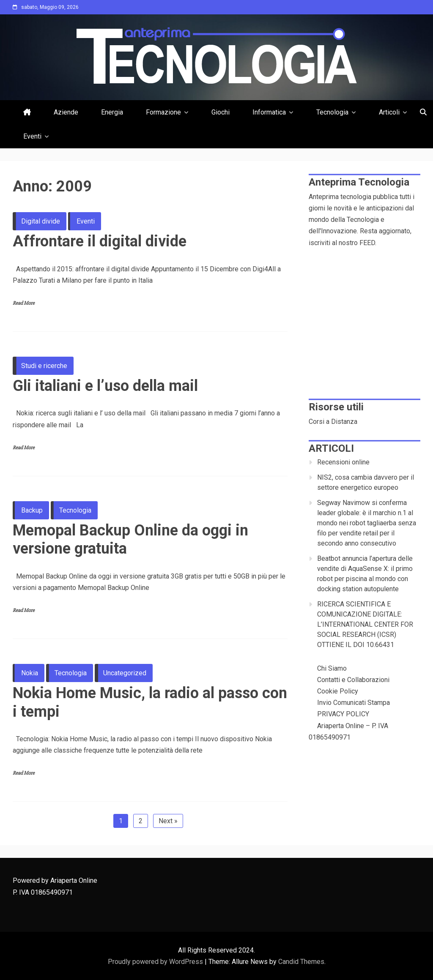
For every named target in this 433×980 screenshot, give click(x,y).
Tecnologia (332, 112)
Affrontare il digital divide (100, 241)
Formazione (163, 112)
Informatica (269, 112)
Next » (168, 821)
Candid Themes (301, 962)
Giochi (221, 112)
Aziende (66, 112)
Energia (112, 112)
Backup (32, 510)
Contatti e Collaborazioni (353, 680)
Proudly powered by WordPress (156, 962)
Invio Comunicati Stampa (354, 703)
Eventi (32, 136)
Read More (24, 303)
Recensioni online (343, 462)
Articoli (389, 112)
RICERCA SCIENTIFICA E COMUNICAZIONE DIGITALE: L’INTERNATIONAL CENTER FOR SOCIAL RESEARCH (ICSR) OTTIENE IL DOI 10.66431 (365, 624)
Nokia (30, 673)
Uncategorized (125, 673)
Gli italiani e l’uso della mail (105, 386)
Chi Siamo (332, 668)
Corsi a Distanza (333, 422)
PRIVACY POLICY (343, 714)
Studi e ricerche (44, 366)
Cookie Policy (338, 691)
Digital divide (41, 221)
